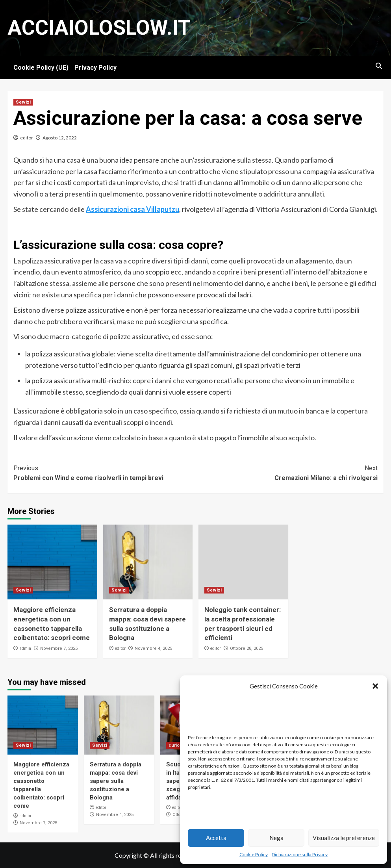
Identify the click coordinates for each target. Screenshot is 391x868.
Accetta (216, 838)
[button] (375, 686)
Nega (276, 838)
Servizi (23, 102)
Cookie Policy (254, 854)
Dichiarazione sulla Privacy (300, 854)
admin (25, 648)
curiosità (178, 745)
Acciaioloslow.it (99, 28)
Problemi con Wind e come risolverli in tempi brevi (105, 473)
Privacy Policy (95, 68)
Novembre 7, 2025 (59, 648)
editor (27, 138)
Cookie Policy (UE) (41, 68)
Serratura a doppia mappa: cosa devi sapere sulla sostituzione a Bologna (116, 781)
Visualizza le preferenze (344, 838)
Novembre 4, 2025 (153, 648)
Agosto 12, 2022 (60, 138)
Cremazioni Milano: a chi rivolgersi (287, 473)
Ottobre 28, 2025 (246, 648)
